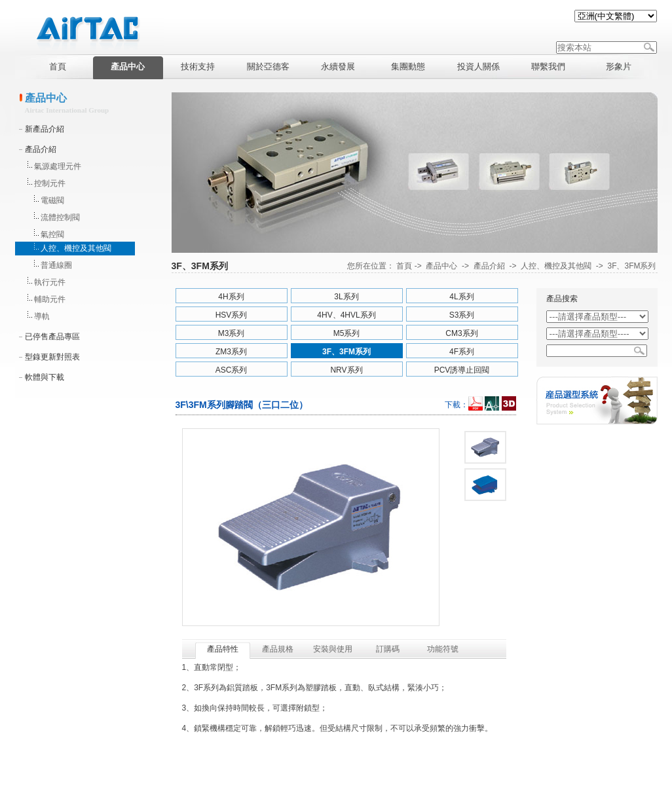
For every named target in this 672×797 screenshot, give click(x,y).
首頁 (404, 266)
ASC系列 (232, 370)
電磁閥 (52, 200)
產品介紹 (41, 149)
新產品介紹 (45, 129)
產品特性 (223, 649)
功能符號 (443, 649)
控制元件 (50, 183)
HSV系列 (232, 315)
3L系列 (346, 297)
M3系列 (232, 333)
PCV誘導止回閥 (462, 370)
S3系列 (462, 315)
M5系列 (347, 333)
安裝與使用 (333, 649)
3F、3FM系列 (631, 266)
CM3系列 (461, 333)
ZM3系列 (231, 352)
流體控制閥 (60, 217)
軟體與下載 (45, 377)
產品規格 (278, 649)
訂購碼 (388, 649)
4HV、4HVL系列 (346, 315)
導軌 (42, 316)
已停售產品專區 (52, 337)
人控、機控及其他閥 (76, 248)
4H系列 (231, 297)
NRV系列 (346, 370)
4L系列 (461, 297)
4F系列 (462, 352)
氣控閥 (52, 234)
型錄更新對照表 (52, 357)
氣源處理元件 (58, 166)
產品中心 (441, 266)
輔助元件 (50, 299)
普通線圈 (56, 265)
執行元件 (50, 282)
